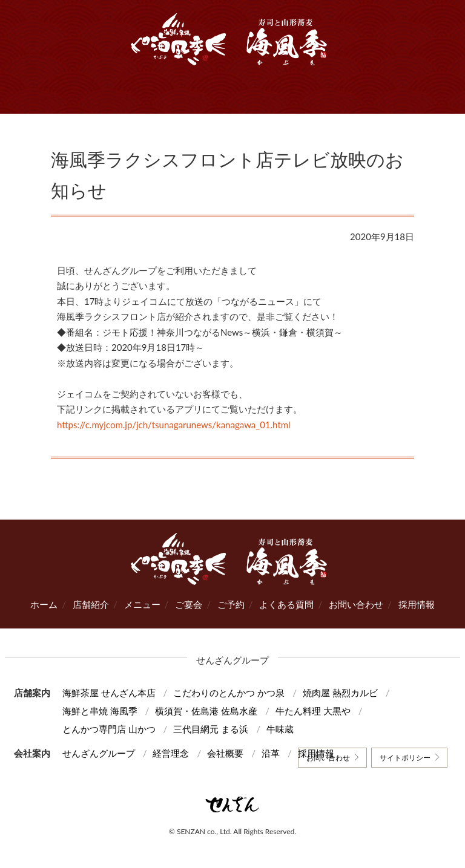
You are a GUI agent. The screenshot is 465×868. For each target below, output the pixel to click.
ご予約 (231, 604)
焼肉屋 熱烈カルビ (340, 693)
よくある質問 (286, 604)
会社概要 (225, 753)
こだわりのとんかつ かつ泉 (229, 693)
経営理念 (171, 753)
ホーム (44, 604)
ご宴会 (189, 604)
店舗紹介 (91, 604)
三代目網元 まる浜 (211, 729)
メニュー (142, 604)
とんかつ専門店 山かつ (109, 729)
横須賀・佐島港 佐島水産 (206, 711)
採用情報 (417, 604)
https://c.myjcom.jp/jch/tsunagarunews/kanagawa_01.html (174, 425)
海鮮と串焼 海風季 (100, 711)
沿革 (271, 753)
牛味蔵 (280, 729)
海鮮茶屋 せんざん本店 (109, 693)
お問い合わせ (356, 604)
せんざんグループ (99, 753)
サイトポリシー (405, 758)
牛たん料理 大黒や (313, 711)
